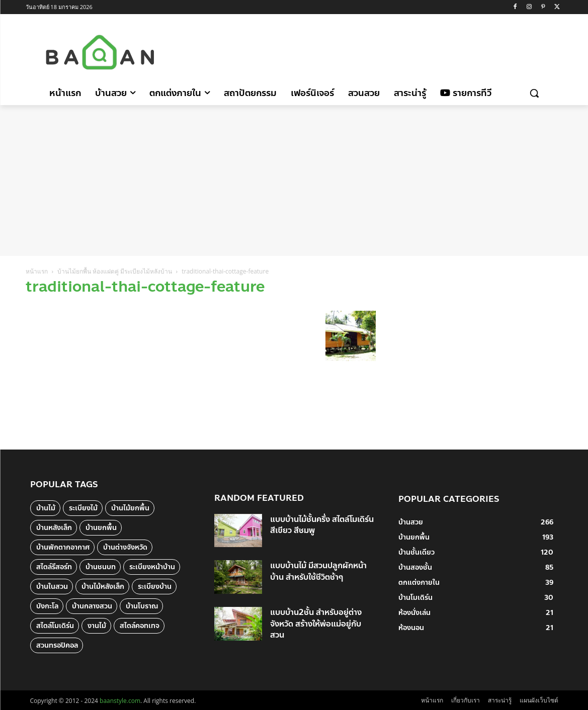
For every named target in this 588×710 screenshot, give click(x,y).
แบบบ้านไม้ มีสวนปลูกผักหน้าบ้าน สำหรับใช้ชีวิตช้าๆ (318, 571)
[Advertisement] (379, 51)
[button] (534, 93)
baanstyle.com (120, 701)
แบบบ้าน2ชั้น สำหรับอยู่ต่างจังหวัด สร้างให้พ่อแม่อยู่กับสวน (316, 624)
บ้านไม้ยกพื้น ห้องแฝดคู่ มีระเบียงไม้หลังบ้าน (115, 271)
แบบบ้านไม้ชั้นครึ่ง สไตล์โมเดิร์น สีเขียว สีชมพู (322, 525)
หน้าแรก (37, 271)
